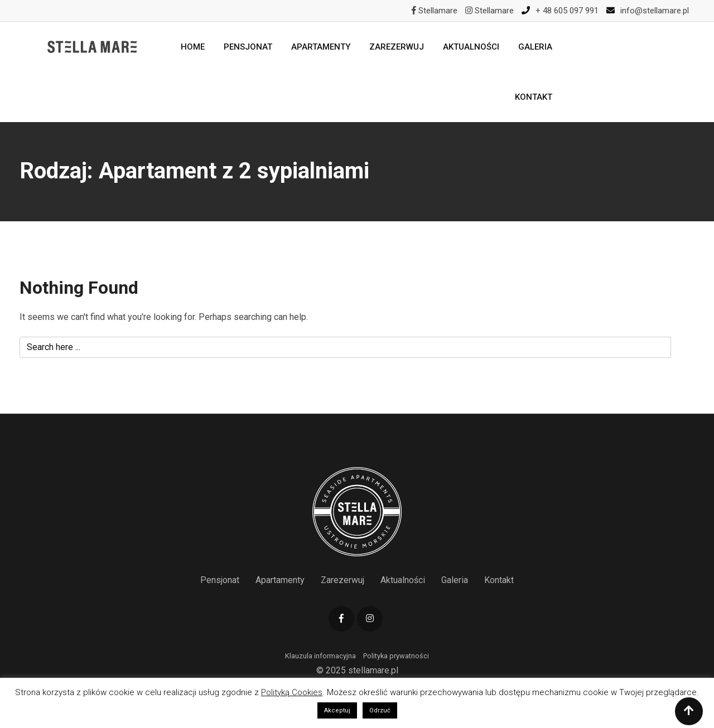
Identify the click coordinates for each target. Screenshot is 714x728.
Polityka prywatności (396, 656)
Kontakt (534, 97)
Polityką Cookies (292, 692)
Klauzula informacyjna (320, 656)
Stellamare (435, 11)
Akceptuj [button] (337, 710)
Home (193, 47)
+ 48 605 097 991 (567, 11)
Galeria (535, 47)
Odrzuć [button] (380, 710)
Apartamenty (321, 47)
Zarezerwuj (397, 47)
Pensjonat (248, 47)
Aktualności (471, 47)
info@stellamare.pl (655, 11)
